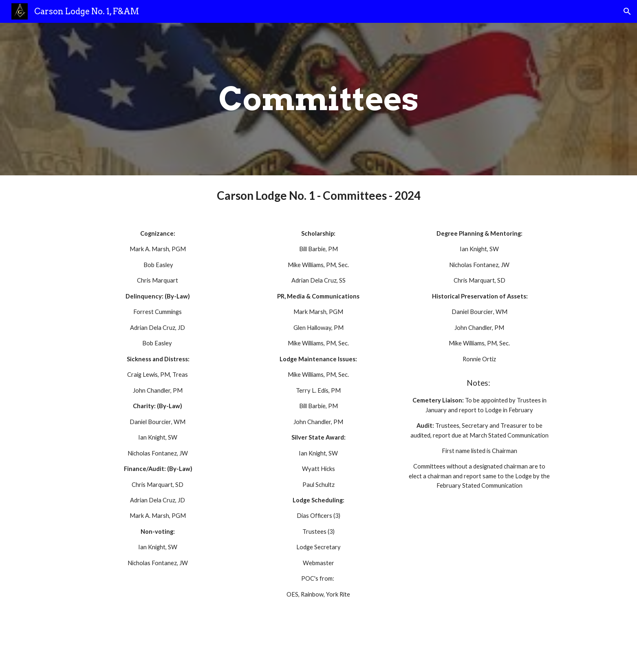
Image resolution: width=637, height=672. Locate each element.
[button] (627, 11)
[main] (318, 99)
